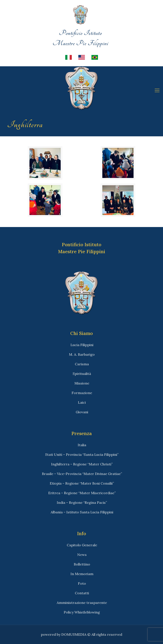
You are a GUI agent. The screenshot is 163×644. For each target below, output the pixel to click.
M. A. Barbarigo (82, 354)
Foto (82, 583)
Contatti (82, 593)
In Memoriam (82, 574)
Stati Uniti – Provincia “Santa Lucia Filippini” (82, 454)
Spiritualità (82, 374)
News (82, 555)
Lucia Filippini (82, 345)
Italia (82, 445)
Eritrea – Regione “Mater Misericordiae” (82, 493)
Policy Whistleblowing (82, 612)
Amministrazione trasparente (82, 603)
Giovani (82, 412)
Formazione (82, 393)
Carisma (82, 364)
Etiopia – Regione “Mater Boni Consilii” (82, 483)
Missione (82, 383)
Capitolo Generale (82, 545)
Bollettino (82, 564)
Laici (82, 402)
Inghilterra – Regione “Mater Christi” (82, 464)
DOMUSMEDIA (74, 634)
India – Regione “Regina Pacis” (82, 502)
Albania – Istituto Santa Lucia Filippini (82, 512)
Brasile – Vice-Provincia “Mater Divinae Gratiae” (82, 474)
